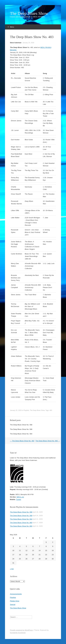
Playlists (26, 410)
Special (13, 604)
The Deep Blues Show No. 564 (21, 434)
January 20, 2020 (28, 43)
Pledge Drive (15, 601)
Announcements (16, 594)
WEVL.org (20, 497)
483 (51, 410)
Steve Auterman (16, 43)
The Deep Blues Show (29, 13)
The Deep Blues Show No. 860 (21, 523)
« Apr (12, 569)
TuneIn (18, 499)
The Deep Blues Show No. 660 (48, 441)
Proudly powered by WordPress (21, 630)
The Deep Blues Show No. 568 (21, 425)
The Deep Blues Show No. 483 (22, 441)
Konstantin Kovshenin (18, 633)
